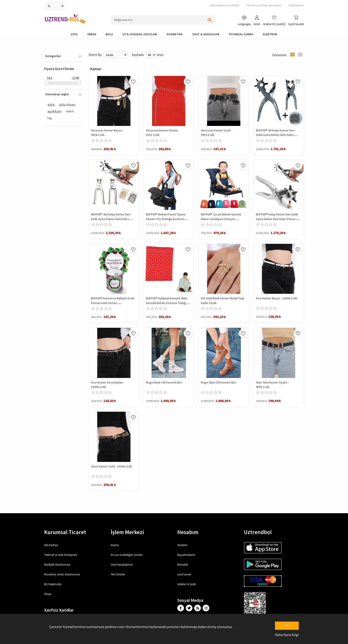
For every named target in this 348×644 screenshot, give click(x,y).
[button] (244, 21)
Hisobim (182, 545)
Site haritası (51, 545)
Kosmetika (175, 34)
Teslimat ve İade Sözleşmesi (61, 555)
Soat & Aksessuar (206, 34)
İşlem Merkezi (127, 532)
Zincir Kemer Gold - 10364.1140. (112, 466)
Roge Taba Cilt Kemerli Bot (218, 382)
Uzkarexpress (296, 5)
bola (109, 34)
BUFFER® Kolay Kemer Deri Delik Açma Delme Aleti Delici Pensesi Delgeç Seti (277, 219)
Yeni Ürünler (118, 574)
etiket (70, 111)
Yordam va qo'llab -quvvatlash (264, 5)
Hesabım (188, 532)
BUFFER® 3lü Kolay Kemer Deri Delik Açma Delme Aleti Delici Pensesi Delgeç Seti (111, 219)
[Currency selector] (55, 6)
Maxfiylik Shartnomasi (57, 565)
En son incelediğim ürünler (127, 555)
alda (51, 105)
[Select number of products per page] (151, 55)
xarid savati (184, 574)
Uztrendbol (258, 532)
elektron (270, 34)
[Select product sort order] (115, 55)
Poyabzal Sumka (241, 34)
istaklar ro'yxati (187, 584)
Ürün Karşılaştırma (122, 565)
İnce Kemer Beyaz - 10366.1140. (277, 298)
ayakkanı (55, 111)
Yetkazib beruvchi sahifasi (225, 5)
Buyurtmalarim (186, 555)
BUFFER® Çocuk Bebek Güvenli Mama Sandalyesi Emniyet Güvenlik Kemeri (221, 219)
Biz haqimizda (53, 584)
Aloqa (48, 594)
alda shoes (67, 105)
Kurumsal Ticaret (65, 532)
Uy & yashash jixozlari (140, 34)
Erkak (92, 34)
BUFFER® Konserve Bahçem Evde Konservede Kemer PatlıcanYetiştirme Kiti (113, 303)
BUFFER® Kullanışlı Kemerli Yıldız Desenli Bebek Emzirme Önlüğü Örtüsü (167, 303)
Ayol (74, 34)
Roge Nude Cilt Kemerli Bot (164, 382)
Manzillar (183, 565)
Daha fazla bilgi (287, 635)
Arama (115, 545)
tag (49, 118)
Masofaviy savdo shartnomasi (62, 574)
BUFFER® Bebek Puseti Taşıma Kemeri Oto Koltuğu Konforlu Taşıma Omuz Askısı (166, 219)
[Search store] (163, 20)
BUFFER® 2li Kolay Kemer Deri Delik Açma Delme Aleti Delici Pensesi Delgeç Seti (275, 135)
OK (287, 626)
